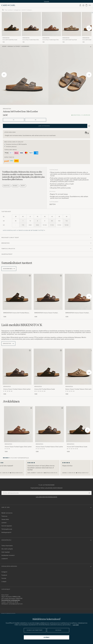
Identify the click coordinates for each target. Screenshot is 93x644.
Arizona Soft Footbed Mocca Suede (10, 40)
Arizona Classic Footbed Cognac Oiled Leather (50, 40)
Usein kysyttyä (6, 552)
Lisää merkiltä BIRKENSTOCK (22, 325)
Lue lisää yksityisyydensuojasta (46, 497)
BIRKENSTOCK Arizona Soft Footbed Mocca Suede (16, 313)
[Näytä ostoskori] (86, 5)
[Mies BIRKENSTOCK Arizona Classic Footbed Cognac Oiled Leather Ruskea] (51, 24)
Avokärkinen (25, 46)
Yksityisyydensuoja (7, 529)
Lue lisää (76, 625)
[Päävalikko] (90, 5)
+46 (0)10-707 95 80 (12, 602)
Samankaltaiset (17, 263)
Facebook (4, 575)
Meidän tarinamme (7, 513)
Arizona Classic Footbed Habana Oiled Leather (31, 40)
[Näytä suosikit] (83, 5)
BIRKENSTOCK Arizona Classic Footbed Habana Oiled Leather (46, 313)
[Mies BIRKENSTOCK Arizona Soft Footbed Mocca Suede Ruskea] (11, 24)
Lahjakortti (5, 559)
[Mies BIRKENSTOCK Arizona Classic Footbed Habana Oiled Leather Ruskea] (31, 24)
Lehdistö (4, 523)
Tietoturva (4, 516)
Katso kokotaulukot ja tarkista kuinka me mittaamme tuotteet (23, 230)
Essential (6, 186)
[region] (46, 468)
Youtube (4, 578)
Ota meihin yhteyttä (7, 549)
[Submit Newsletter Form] (89, 493)
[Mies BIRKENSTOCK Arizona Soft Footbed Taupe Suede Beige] (71, 24)
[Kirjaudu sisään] (80, 5)
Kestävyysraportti (6, 532)
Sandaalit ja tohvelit (14, 46)
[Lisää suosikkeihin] (29, 276)
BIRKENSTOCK (6, 38)
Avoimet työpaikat (7, 526)
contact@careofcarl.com (16, 604)
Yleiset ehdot (5, 519)
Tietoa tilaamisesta (7, 546)
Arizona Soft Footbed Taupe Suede (70, 40)
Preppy (23, 186)
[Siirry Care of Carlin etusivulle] (8, 5)
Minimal (15, 186)
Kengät (4, 46)
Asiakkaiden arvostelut (8, 555)
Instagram (4, 572)
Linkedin (4, 582)
